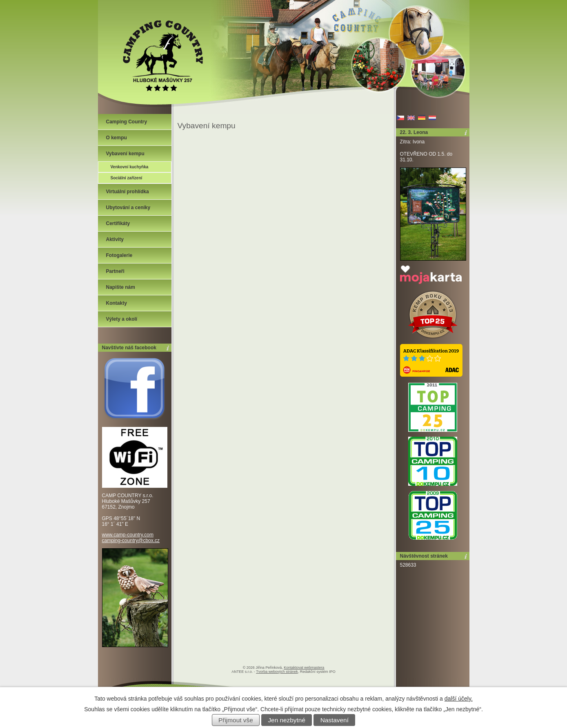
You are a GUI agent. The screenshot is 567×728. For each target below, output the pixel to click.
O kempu (117, 138)
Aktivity (115, 239)
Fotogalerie (119, 255)
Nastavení (335, 720)
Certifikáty (118, 223)
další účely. (459, 699)
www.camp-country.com (128, 535)
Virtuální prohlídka (128, 192)
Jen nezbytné (287, 720)
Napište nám (121, 287)
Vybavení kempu (125, 154)
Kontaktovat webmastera (304, 668)
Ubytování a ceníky (128, 208)
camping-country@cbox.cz (131, 540)
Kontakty (117, 303)
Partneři (115, 271)
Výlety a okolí (122, 319)
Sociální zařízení (127, 178)
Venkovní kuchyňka (130, 167)
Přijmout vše (236, 720)
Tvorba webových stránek (277, 672)
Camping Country (127, 122)
